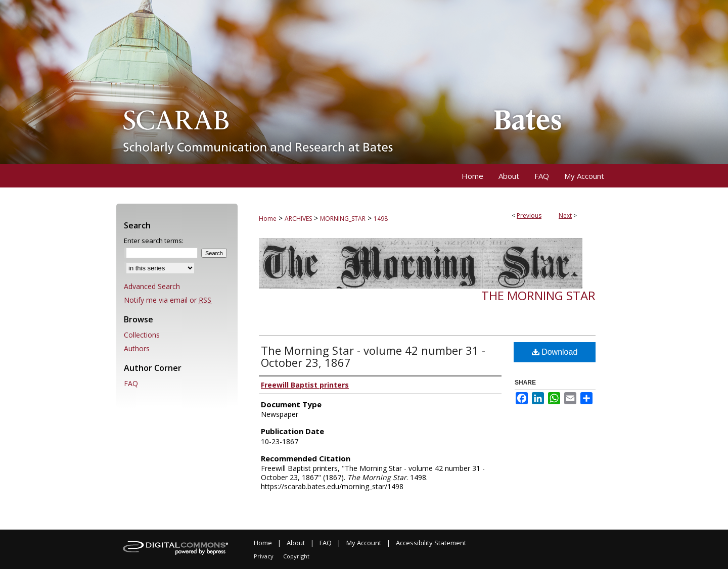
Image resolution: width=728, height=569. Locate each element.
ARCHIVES (298, 219)
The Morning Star (538, 295)
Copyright (296, 556)
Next (565, 216)
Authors (137, 348)
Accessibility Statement (431, 543)
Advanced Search (152, 286)
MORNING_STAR (343, 219)
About (296, 543)
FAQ (131, 383)
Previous (529, 216)
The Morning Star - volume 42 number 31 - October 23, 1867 (373, 356)
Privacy (264, 556)
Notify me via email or (168, 300)
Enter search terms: (154, 241)
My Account (364, 543)
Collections (142, 335)
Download (555, 352)
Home (268, 219)
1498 (381, 219)
